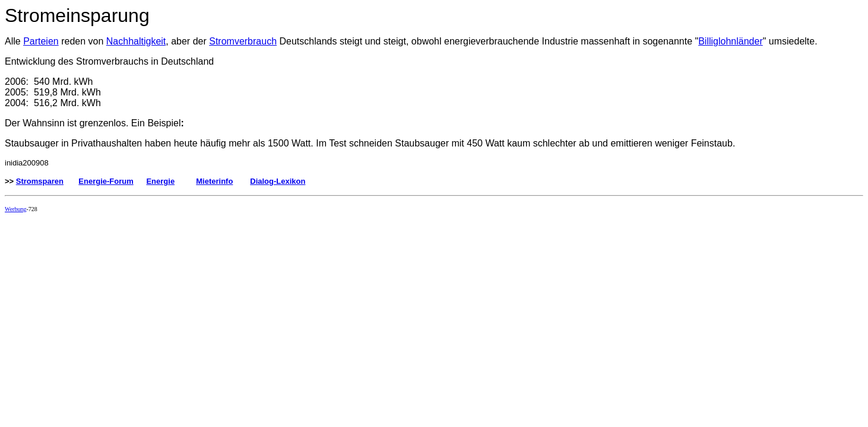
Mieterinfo (214, 181)
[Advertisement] (221, 248)
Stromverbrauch (243, 41)
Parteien (41, 41)
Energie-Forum (106, 181)
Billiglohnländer (731, 41)
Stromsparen (40, 181)
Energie (160, 181)
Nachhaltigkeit (136, 41)
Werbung (15, 209)
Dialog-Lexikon (278, 181)
